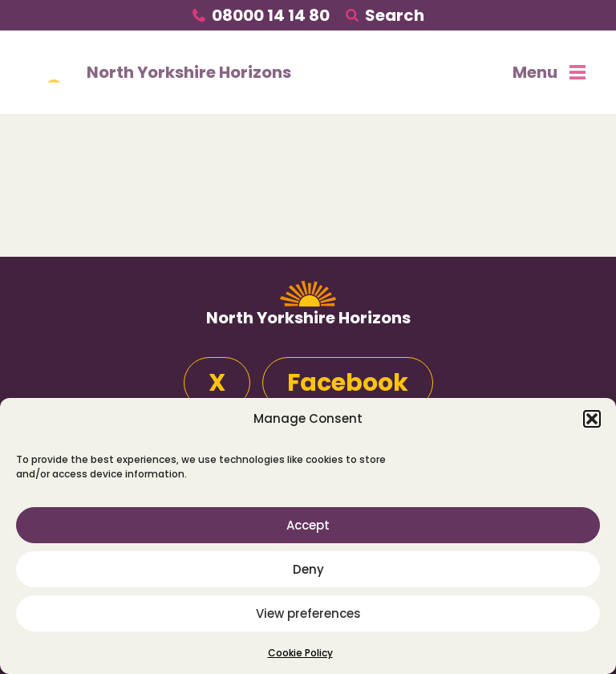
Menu (549, 72)
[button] (592, 419)
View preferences (308, 613)
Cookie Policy (300, 653)
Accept (308, 525)
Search (395, 15)
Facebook (348, 383)
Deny (308, 569)
